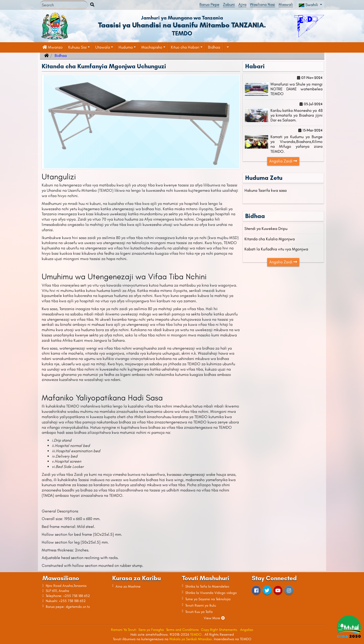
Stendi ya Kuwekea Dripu (266, 229)
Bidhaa (214, 47)
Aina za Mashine (128, 586)
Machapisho (152, 47)
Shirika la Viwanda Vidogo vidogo (211, 593)
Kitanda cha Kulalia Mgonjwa (270, 239)
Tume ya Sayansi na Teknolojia (208, 599)
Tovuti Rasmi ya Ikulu (201, 605)
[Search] (64, 5)
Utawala (103, 47)
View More (214, 618)
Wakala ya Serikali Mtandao (191, 639)
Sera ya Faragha (151, 630)
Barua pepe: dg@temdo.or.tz (68, 607)
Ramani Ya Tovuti (124, 630)
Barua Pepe (209, 4)
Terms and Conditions (182, 630)
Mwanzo (53, 47)
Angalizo (247, 630)
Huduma (126, 47)
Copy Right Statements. (219, 630)
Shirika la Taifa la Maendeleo (207, 586)
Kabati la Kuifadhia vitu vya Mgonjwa (276, 249)
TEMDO (196, 635)
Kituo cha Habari (185, 47)
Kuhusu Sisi (77, 47)
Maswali (286, 4)
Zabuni (229, 4)
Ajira (242, 4)
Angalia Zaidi (283, 161)
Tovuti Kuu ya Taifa (199, 612)
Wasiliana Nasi (263, 4)
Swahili (309, 5)
